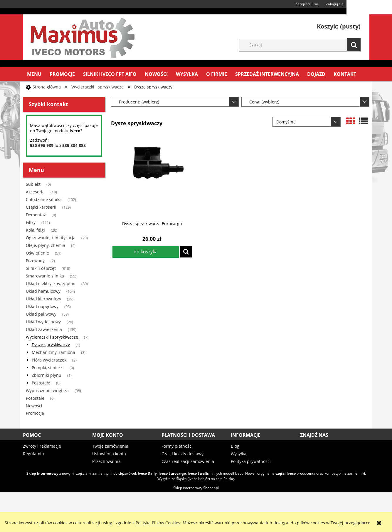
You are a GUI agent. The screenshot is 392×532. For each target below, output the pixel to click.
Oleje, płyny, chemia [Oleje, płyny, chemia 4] (46, 245)
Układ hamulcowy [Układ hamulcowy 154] (43, 291)
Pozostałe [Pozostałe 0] (41, 383)
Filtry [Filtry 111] (31, 222)
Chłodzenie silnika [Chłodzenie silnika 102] (44, 199)
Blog (235, 446)
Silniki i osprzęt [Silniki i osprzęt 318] (41, 268)
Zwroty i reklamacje (42, 446)
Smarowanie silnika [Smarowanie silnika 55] (45, 276)
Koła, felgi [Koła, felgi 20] (35, 230)
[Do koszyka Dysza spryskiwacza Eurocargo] (146, 252)
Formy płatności (177, 446)
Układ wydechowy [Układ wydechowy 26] (43, 322)
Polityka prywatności (251, 461)
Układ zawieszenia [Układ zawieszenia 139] (44, 329)
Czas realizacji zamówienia (188, 461)
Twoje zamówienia (110, 446)
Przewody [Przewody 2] (35, 261)
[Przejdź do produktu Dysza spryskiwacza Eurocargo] (152, 177)
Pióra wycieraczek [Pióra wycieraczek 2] (49, 360)
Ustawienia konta (109, 454)
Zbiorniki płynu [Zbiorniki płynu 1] (47, 375)
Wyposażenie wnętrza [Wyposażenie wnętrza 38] (47, 390)
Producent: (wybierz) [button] (139, 102)
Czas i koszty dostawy (182, 454)
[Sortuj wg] (307, 122)
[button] (186, 252)
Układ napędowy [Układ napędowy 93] (42, 306)
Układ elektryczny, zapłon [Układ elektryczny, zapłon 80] (51, 283)
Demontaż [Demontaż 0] (36, 215)
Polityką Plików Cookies (158, 523)
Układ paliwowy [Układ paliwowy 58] (41, 314)
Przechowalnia (106, 461)
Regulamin (33, 454)
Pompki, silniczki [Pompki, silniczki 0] (48, 368)
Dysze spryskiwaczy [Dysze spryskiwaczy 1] (51, 345)
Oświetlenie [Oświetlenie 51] (37, 253)
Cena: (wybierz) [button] (264, 102)
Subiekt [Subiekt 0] (33, 184)
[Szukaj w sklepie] (303, 45)
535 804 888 (74, 145)
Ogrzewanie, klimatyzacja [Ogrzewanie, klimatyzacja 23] (51, 238)
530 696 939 (42, 145)
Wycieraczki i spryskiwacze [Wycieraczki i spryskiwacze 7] (52, 337)
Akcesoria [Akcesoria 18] (35, 192)
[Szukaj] (354, 45)
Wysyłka (239, 454)
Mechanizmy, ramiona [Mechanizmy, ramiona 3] (53, 352)
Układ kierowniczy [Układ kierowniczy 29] (43, 299)
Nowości (34, 406)
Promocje (35, 413)
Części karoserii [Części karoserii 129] (41, 207)
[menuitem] (34, 74)
